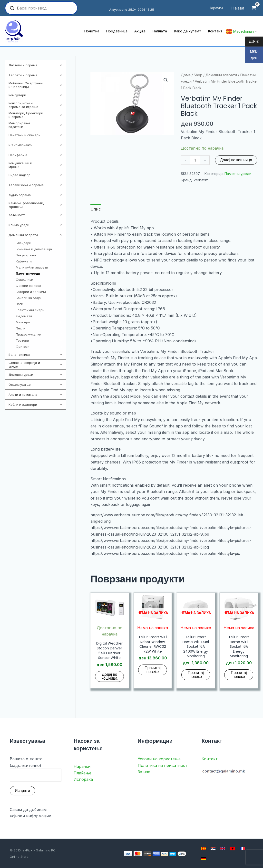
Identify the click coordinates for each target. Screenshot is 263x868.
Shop (198, 75)
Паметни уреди (238, 174)
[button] (166, 80)
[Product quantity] (195, 160)
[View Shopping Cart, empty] (254, 8)
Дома (186, 75)
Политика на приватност (163, 765)
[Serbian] (213, 849)
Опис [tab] (96, 209)
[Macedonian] (203, 849)
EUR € (252, 42)
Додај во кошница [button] (110, 676)
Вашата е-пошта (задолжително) (36, 769)
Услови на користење (159, 759)
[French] (242, 849)
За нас (144, 772)
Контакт (210, 759)
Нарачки (82, 766)
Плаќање (83, 773)
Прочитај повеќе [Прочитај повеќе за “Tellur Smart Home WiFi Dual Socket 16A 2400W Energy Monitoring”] (196, 675)
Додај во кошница (236, 160)
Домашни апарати (221, 75)
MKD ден (251, 56)
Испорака (83, 779)
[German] (203, 858)
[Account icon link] (238, 8)
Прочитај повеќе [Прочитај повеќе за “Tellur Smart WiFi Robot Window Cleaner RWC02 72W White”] (153, 670)
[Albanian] (233, 849)
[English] (223, 849)
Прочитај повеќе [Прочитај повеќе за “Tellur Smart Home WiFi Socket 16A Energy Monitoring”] (239, 675)
